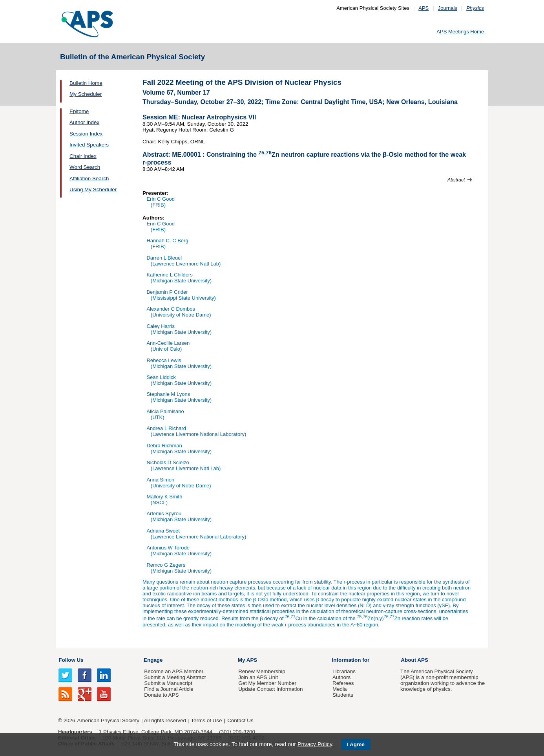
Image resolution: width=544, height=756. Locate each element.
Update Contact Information (270, 689)
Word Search (85, 167)
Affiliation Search (89, 178)
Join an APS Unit (258, 677)
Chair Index (83, 156)
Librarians (344, 671)
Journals (448, 8)
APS (424, 8)
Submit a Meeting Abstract (175, 677)
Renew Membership (262, 671)
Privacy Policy (315, 744)
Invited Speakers (89, 145)
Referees (343, 683)
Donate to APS (161, 695)
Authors (341, 677)
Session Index (86, 134)
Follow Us (71, 660)
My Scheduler (86, 94)
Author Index (84, 122)
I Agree (356, 744)
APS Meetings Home (460, 32)
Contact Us (240, 720)
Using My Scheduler (93, 189)
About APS (414, 660)
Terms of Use (206, 720)
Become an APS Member (174, 671)
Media (340, 689)
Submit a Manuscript (168, 683)
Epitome (79, 111)
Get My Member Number (267, 683)
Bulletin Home (86, 83)
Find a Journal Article (169, 689)
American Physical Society (108, 720)
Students (343, 695)
